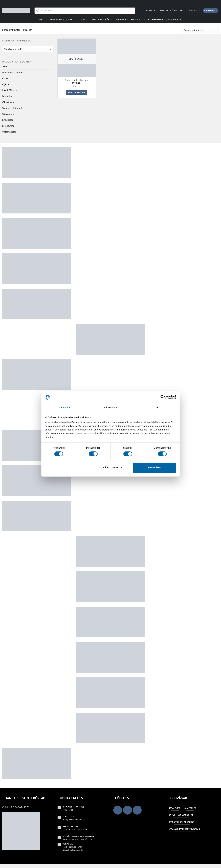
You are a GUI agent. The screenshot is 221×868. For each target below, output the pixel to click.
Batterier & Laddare (13, 72)
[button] (211, 11)
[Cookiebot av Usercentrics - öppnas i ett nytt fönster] (163, 397)
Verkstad (151, 11)
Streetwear (8, 126)
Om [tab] (156, 407)
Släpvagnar (8, 114)
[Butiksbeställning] (200, 30)
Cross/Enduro (56, 20)
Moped (84, 20)
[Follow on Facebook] (118, 810)
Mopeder (7, 96)
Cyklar (6, 84)
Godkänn (154, 468)
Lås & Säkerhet (10, 90)
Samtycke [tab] (65, 407)
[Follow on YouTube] (137, 810)
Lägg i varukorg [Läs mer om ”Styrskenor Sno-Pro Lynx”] (77, 92)
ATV (42, 20)
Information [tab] (110, 407)
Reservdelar (175, 20)
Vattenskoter (157, 20)
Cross (5, 78)
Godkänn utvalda (110, 468)
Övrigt (192, 11)
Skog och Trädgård (12, 108)
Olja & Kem (8, 102)
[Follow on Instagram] (128, 810)
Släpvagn (122, 20)
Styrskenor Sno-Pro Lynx (77, 80)
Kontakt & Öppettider (172, 11)
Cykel (72, 20)
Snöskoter (138, 20)
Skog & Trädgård (102, 20)
